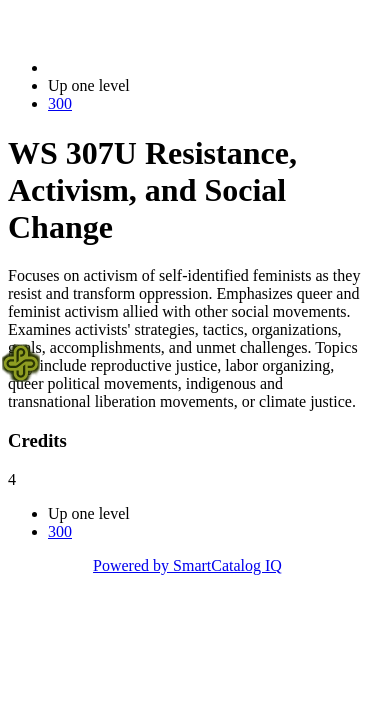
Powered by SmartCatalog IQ (187, 565)
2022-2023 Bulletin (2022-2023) (152, 67)
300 (60, 103)
